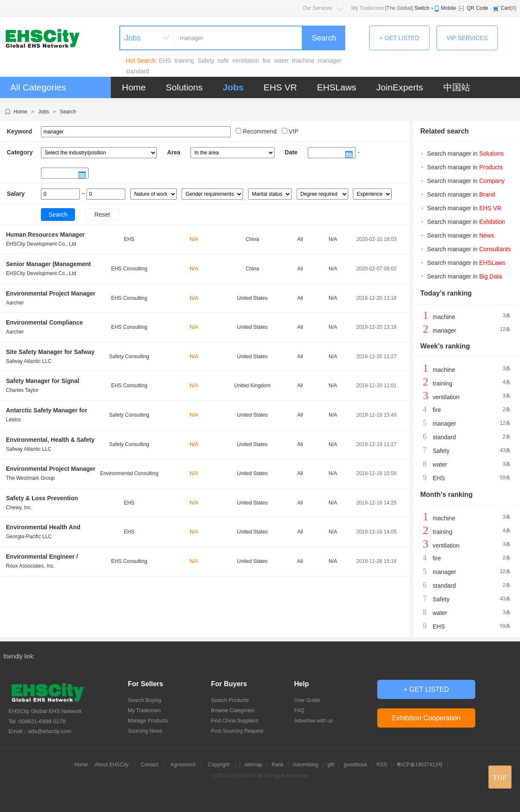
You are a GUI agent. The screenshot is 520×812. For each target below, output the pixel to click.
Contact (149, 765)
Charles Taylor (22, 390)
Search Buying (144, 700)
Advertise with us (313, 721)
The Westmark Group (30, 478)
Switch (422, 8)
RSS (382, 765)
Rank (277, 765)
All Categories (38, 87)
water (281, 61)
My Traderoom (368, 8)
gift (331, 765)
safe (223, 61)
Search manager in (465, 154)
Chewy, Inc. (19, 507)
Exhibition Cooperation (426, 718)
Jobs (233, 87)
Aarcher (15, 303)
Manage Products (148, 721)
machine (303, 61)
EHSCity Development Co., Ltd (41, 244)
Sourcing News (145, 731)
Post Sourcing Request (237, 731)
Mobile (449, 8)
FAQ (299, 710)
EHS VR (280, 87)
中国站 (457, 87)
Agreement (183, 765)
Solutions (184, 87)
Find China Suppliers (235, 721)
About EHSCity (112, 765)
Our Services (317, 8)
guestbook (355, 765)
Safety (206, 61)
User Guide (307, 700)
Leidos (13, 420)
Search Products (230, 700)
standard (137, 71)
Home (134, 87)
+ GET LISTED (399, 38)
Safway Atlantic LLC (29, 361)
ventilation (246, 61)
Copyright (218, 765)
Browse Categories (233, 710)
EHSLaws (337, 87)
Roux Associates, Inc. (30, 566)
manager (330, 61)
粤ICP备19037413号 (420, 765)
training (184, 61)
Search (324, 38)
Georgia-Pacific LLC (29, 536)
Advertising (305, 765)
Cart (506, 8)
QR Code (477, 8)
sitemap (253, 765)
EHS (165, 61)
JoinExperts (400, 87)
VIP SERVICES (467, 38)
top (500, 777)
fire (267, 61)
